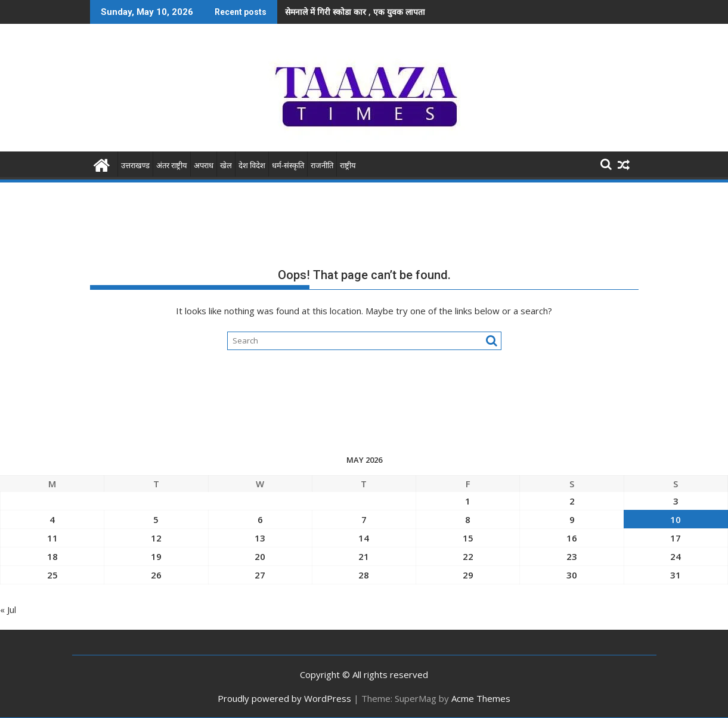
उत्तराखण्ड (135, 165)
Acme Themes (481, 698)
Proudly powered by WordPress (284, 698)
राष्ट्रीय (348, 165)
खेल (226, 165)
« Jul (8, 609)
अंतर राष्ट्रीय (172, 165)
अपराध (204, 165)
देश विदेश (252, 165)
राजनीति (322, 165)
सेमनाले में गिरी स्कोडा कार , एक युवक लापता (355, 12)
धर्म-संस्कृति (288, 165)
